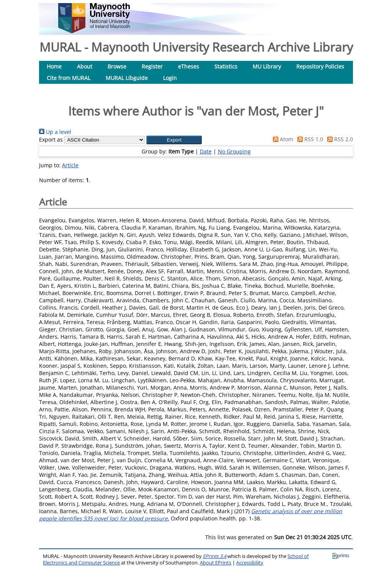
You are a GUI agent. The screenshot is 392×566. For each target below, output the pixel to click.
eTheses (189, 66)
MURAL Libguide (127, 78)
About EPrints (216, 563)
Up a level (55, 132)
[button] (174, 140)
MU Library (267, 66)
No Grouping (234, 151)
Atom (282, 139)
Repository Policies (320, 66)
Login (170, 78)
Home (54, 66)
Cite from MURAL (69, 78)
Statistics (226, 66)
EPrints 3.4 (215, 556)
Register (152, 66)
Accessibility (250, 563)
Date (206, 151)
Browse (117, 66)
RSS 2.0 (339, 139)
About (85, 66)
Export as (51, 139)
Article (70, 165)
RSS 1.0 (309, 139)
